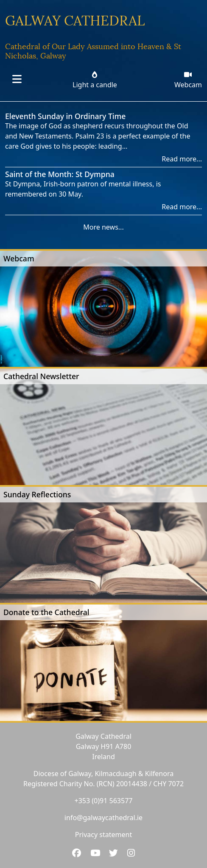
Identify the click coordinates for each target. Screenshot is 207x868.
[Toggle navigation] (17, 80)
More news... (103, 227)
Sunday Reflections (37, 494)
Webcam (19, 258)
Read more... (182, 159)
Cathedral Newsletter (41, 376)
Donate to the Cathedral (46, 612)
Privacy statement (103, 835)
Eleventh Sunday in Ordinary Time (65, 116)
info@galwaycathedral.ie (103, 818)
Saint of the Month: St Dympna (60, 174)
